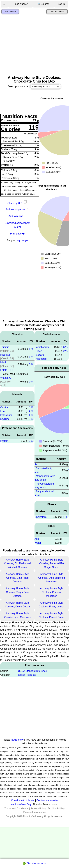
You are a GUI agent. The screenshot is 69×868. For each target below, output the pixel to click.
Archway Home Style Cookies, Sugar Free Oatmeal (17, 592)
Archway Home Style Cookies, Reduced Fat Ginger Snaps (52, 563)
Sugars (40, 355)
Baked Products (27, 675)
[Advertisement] (29, 45)
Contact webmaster (47, 800)
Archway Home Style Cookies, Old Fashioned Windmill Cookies (17, 563)
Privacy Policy (38, 809)
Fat (36, 464)
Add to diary (10, 12)
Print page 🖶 (17, 234)
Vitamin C (6, 378)
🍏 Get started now (34, 863)
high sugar (22, 240)
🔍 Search (43, 4)
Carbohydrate (42, 347)
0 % (31, 382)
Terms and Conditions (16, 809)
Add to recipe (16, 216)
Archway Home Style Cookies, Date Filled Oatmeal (17, 578)
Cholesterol (41, 517)
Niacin (4, 362)
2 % (31, 441)
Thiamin (5, 347)
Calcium (5, 407)
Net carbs (41, 359)
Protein (4, 441)
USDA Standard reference (32, 671)
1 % (31, 415)
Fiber (39, 351)
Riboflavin (6, 355)
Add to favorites (57, 12)
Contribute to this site (23, 800)
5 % (31, 349)
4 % (31, 411)
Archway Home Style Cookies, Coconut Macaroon (52, 592)
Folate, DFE (7, 370)
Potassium (6, 415)
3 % (31, 357)
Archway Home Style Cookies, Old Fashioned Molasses (52, 578)
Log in (61, 4)
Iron (2, 411)
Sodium (5, 419)
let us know (17, 740)
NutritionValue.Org (21, 804)
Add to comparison (16, 209)
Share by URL (17, 203)
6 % (65, 347)
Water (38, 543)
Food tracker (21, 4)
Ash (37, 539)
